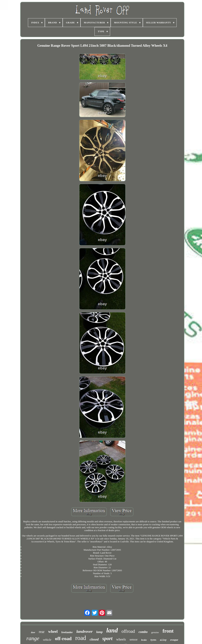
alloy (163, 640)
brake (144, 640)
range (33, 638)
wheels (121, 639)
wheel (53, 631)
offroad (128, 631)
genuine (155, 632)
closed (94, 639)
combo (143, 632)
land (112, 630)
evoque (174, 640)
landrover (85, 631)
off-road (63, 639)
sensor (134, 639)
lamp (100, 632)
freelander (67, 632)
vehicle (47, 640)
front (168, 631)
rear (42, 632)
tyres (153, 640)
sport (108, 638)
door (33, 632)
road (81, 638)
